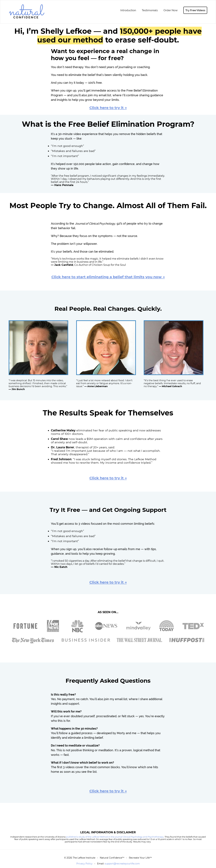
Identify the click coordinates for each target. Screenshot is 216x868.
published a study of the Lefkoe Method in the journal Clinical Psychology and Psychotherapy (115, 837)
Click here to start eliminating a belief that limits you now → (108, 277)
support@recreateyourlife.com (122, 864)
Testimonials (150, 10)
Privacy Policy (84, 864)
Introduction (128, 10)
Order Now (171, 10)
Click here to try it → (108, 108)
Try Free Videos (195, 10)
